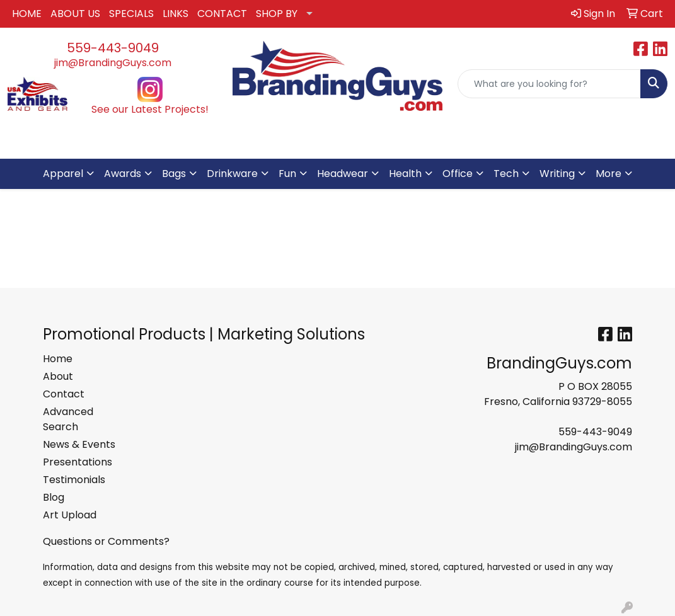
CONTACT (222, 14)
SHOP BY (277, 14)
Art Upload (70, 515)
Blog (54, 497)
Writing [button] (557, 174)
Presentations (78, 462)
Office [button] (458, 174)
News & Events (79, 444)
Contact (64, 394)
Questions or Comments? (106, 541)
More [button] (609, 174)
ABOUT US (75, 14)
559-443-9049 (113, 48)
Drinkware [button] (232, 174)
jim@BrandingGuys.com (113, 63)
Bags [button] (174, 174)
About (58, 376)
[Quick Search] (549, 84)
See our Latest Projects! (150, 109)
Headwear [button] (343, 174)
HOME (27, 14)
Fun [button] (287, 174)
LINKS (176, 14)
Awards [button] (123, 174)
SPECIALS (131, 14)
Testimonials (74, 480)
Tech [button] (506, 174)
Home (58, 359)
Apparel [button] (63, 174)
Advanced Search (68, 419)
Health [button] (405, 174)
